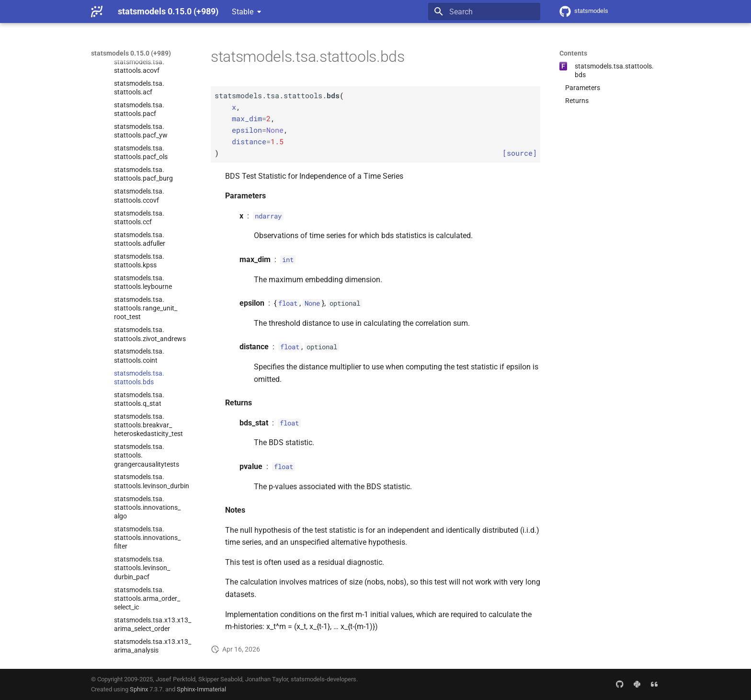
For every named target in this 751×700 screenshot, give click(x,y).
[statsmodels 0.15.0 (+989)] (97, 11)
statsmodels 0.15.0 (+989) (131, 53)
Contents (573, 53)
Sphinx (139, 689)
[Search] (484, 11)
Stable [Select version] (243, 12)
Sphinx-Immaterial (201, 689)
